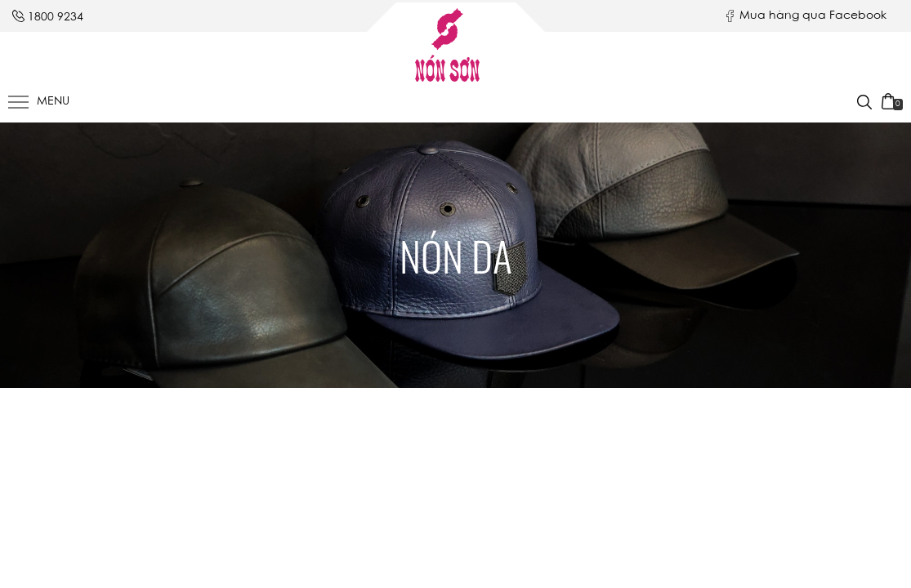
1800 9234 (56, 18)
